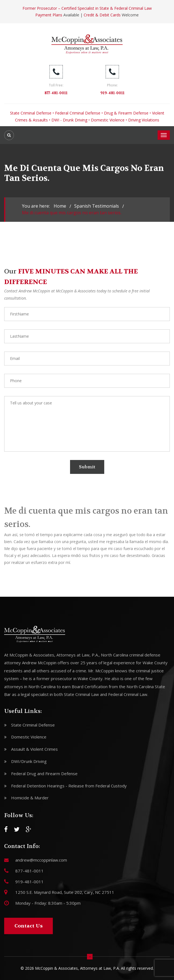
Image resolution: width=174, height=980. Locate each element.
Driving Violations (144, 120)
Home (60, 206)
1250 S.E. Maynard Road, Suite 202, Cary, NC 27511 (65, 892)
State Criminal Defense (31, 113)
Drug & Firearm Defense (126, 113)
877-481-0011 (56, 93)
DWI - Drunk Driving (69, 120)
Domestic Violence (108, 120)
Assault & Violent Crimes (34, 749)
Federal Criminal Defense (78, 113)
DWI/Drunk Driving (29, 761)
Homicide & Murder (30, 798)
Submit (87, 467)
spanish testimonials (97, 206)
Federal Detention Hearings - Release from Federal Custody (69, 786)
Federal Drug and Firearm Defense (44, 773)
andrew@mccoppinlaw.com (41, 860)
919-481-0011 (112, 93)
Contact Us (28, 926)
